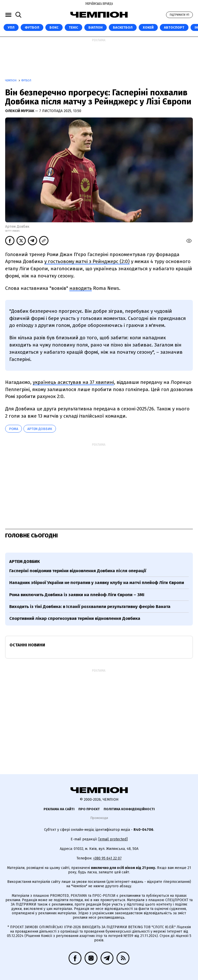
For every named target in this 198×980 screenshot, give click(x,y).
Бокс (54, 27)
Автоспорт (174, 27)
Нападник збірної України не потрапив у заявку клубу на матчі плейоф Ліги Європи (97, 583)
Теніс (73, 27)
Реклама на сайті (59, 809)
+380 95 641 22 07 (107, 858)
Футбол (32, 27)
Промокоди (99, 818)
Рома (14, 429)
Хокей (148, 27)
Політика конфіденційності (129, 809)
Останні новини (27, 645)
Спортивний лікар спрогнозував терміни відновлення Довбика (75, 618)
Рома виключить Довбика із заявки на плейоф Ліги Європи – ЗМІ (77, 595)
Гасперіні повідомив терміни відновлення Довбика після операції (78, 571)
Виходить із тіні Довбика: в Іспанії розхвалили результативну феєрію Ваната (90, 607)
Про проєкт (89, 809)
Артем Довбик (40, 429)
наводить (81, 288)
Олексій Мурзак (20, 111)
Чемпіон (11, 81)
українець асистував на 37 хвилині (73, 382)
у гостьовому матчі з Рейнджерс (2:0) (87, 261)
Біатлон (96, 27)
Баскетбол (123, 27)
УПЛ (11, 27)
